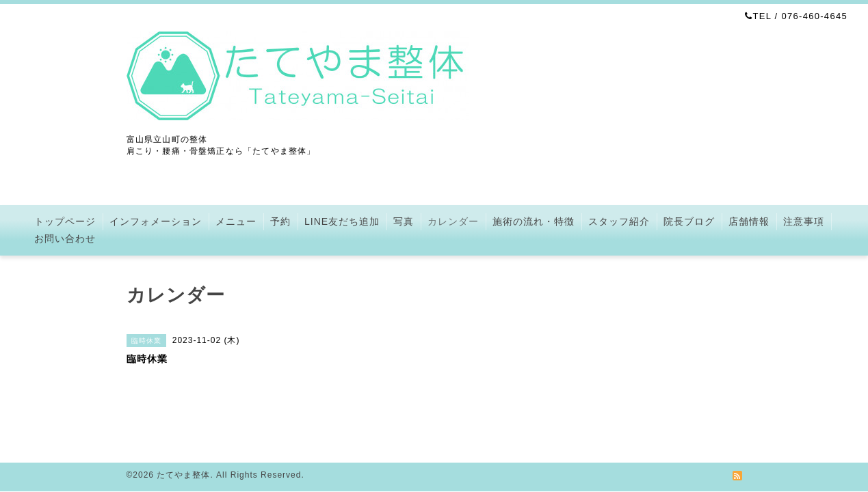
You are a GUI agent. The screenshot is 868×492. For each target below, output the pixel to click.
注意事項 (804, 221)
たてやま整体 (183, 475)
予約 (280, 221)
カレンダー (453, 221)
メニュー (236, 221)
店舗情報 (749, 221)
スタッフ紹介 (619, 221)
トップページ (65, 221)
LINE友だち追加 (342, 221)
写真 (404, 221)
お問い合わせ (65, 238)
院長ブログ (689, 221)
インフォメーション (156, 221)
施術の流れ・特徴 (534, 221)
